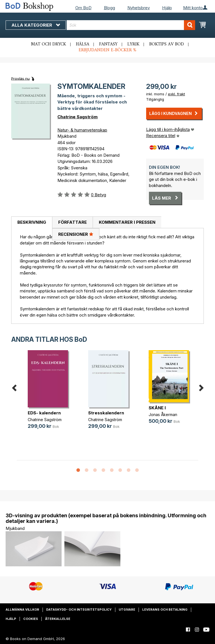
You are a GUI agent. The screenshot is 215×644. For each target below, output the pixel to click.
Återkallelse (58, 619)
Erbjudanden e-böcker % (107, 50)
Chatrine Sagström (78, 117)
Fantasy (108, 44)
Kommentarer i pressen (127, 222)
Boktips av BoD (167, 44)
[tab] (32, 223)
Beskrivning (32, 222)
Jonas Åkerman (163, 415)
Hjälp (167, 8)
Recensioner (76, 234)
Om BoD (83, 8)
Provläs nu (20, 78)
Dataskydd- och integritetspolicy (79, 610)
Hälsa (83, 44)
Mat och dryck (49, 44)
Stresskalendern (106, 413)
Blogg (109, 8)
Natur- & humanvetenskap (82, 130)
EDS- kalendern (44, 413)
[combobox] (131, 25)
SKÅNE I (157, 408)
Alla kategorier (36, 25)
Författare (73, 222)
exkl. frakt (177, 94)
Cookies (31, 619)
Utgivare (127, 610)
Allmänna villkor (22, 610)
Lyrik (133, 44)
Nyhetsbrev (139, 8)
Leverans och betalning (165, 610)
